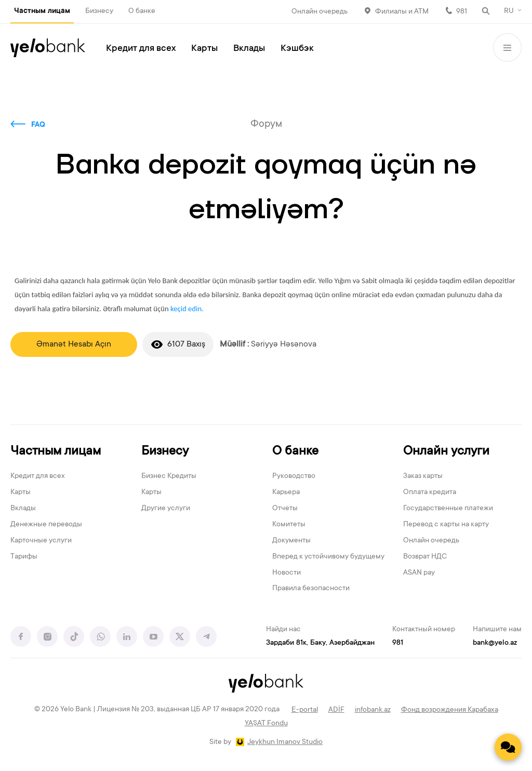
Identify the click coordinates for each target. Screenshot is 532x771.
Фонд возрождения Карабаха (450, 710)
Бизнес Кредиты (169, 476)
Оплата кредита (430, 493)
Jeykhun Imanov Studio (285, 742)
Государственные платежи (448, 509)
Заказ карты (423, 476)
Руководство (294, 476)
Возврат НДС (425, 557)
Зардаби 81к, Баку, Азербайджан (320, 643)
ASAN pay (419, 573)
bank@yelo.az (495, 643)
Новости (287, 573)
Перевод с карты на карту (446, 525)
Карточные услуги (41, 541)
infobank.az (373, 710)
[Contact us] (508, 747)
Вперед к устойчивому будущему (328, 557)
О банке (142, 11)
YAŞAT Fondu (266, 724)
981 (462, 12)
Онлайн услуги (446, 452)
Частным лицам (42, 11)
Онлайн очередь (320, 12)
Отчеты (285, 509)
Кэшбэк (297, 49)
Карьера (286, 493)
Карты (204, 49)
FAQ (38, 125)
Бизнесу (99, 11)
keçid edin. (187, 309)
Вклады (249, 49)
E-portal (305, 710)
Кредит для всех (141, 49)
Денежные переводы (46, 525)
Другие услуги (166, 509)
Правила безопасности (311, 589)
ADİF (336, 710)
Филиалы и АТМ (402, 12)
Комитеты (289, 525)
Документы (291, 541)
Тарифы (24, 557)
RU (509, 11)
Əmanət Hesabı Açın (74, 344)
